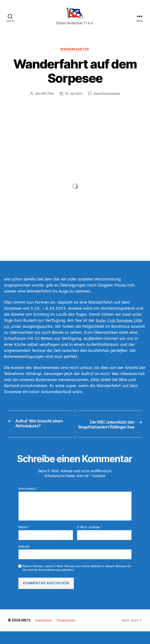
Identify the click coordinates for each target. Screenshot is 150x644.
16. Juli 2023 (74, 100)
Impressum (45, 633)
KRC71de (47, 100)
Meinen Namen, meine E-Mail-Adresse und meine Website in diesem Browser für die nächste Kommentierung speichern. (77, 581)
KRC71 (26, 633)
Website (24, 559)
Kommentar (28, 501)
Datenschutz (68, 633)
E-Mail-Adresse (90, 540)
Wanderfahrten (75, 56)
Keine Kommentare (108, 100)
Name (24, 540)
